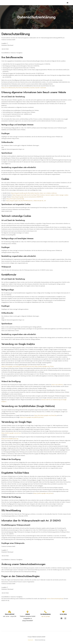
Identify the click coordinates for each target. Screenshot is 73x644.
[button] (68, 3)
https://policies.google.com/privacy (11, 434)
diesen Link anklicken (57, 385)
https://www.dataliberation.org (10, 439)
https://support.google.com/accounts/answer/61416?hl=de (27, 197)
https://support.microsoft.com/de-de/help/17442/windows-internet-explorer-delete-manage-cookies (40, 195)
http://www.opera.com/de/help (15, 199)
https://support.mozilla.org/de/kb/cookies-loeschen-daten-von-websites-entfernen (34, 194)
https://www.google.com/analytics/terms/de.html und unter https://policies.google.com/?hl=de (28, 367)
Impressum (31, 640)
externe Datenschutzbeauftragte (55, 599)
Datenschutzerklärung (40, 640)
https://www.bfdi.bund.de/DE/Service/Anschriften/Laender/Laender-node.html (24, 88)
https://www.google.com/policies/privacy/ (32, 418)
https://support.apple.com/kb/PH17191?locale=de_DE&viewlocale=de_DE (26, 201)
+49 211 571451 (45, 617)
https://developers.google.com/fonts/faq (45, 416)
